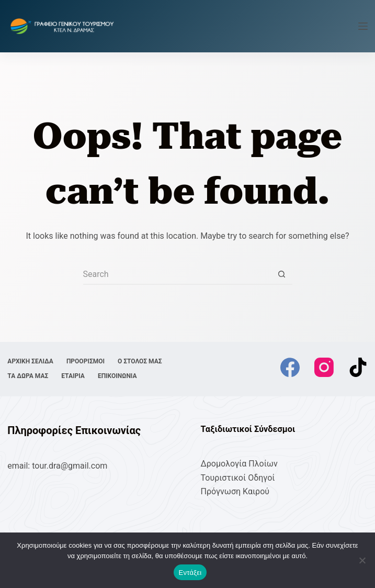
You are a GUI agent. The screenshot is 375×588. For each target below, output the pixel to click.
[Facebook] (290, 367)
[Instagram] (324, 367)
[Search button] (282, 274)
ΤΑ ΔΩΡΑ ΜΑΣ (28, 376)
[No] (362, 560)
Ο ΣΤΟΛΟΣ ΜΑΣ (140, 361)
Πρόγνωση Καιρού (235, 491)
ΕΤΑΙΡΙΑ (73, 376)
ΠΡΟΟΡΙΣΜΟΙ (86, 361)
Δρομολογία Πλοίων (239, 464)
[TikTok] (358, 367)
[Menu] (363, 26)
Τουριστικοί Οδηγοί (238, 478)
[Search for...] (177, 274)
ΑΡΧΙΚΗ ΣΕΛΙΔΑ (30, 361)
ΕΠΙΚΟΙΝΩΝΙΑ (117, 376)
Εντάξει (190, 573)
